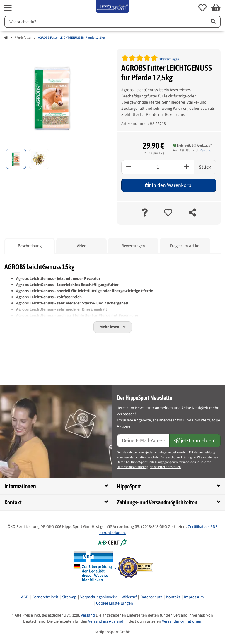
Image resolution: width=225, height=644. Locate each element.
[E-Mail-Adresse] (143, 441)
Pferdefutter (23, 38)
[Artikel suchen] (213, 22)
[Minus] (128, 167)
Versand (206, 150)
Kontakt (173, 597)
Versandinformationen (182, 621)
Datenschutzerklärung (133, 467)
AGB (25, 597)
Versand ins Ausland (106, 621)
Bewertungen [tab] (133, 246)
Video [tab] (82, 246)
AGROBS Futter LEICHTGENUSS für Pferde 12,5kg (71, 38)
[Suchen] (105, 22)
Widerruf (129, 597)
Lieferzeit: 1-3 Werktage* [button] (192, 145)
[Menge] (158, 167)
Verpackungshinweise (99, 597)
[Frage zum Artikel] (145, 213)
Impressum (194, 597)
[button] (202, 8)
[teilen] (192, 213)
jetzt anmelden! (195, 441)
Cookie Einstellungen (115, 603)
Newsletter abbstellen (165, 467)
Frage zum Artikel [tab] (185, 246)
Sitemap (69, 597)
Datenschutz (151, 597)
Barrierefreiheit (45, 597)
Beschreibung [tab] (30, 246)
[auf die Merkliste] (168, 213)
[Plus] (187, 167)
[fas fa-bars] (8, 8)
